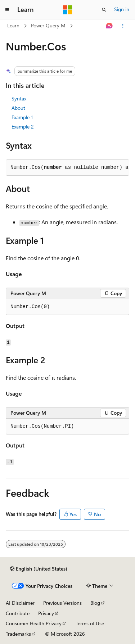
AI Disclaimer (20, 603)
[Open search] (104, 10)
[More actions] (123, 26)
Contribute (18, 613)
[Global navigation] (7, 10)
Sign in (122, 9)
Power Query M (48, 25)
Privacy (46, 613)
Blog (95, 603)
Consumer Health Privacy (34, 623)
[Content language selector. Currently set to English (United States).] (39, 569)
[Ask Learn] (110, 26)
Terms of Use (90, 623)
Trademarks (18, 634)
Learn (13, 25)
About (18, 108)
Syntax (19, 98)
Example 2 (23, 127)
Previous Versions (62, 603)
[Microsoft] (68, 10)
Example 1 (22, 117)
